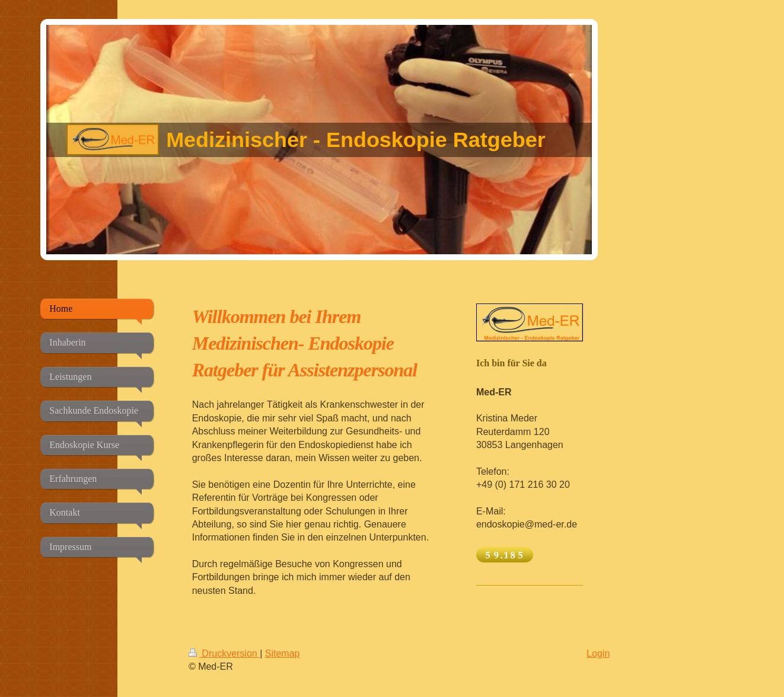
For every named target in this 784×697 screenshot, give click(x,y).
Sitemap (283, 653)
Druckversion (224, 653)
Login (598, 653)
